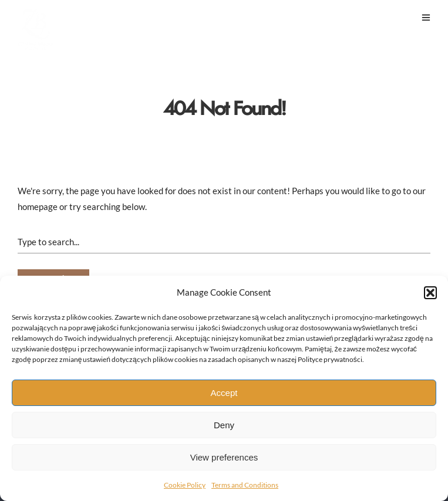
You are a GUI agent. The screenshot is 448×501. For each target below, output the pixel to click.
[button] (430, 293)
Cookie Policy (185, 485)
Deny (224, 425)
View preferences (224, 457)
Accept (224, 393)
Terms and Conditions (245, 485)
